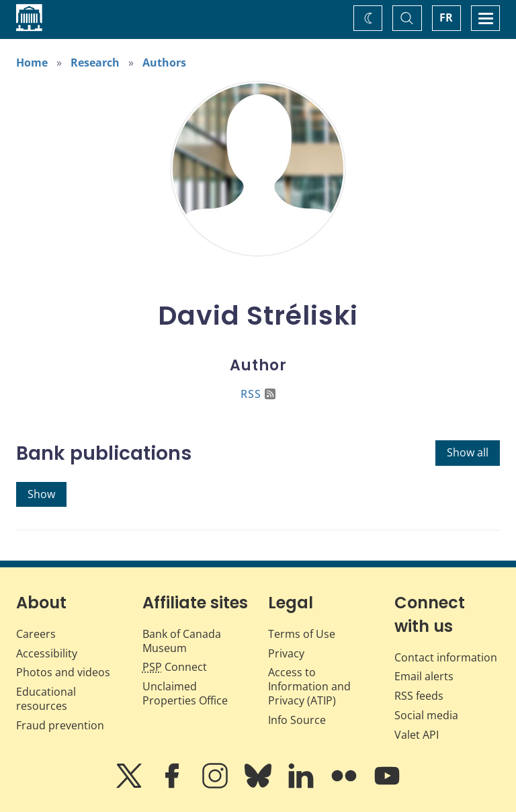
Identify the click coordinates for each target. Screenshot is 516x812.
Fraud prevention (60, 725)
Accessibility (47, 653)
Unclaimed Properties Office (185, 693)
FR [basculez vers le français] (446, 17)
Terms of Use (302, 634)
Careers (36, 634)
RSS (258, 394)
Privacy (286, 653)
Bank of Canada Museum (182, 641)
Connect (175, 667)
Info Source (297, 720)
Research (95, 63)
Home (32, 63)
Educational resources (46, 699)
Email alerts (424, 676)
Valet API (417, 735)
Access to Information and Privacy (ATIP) (309, 686)
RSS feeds (419, 696)
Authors (164, 63)
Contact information (446, 657)
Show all (468, 452)
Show (41, 494)
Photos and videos (63, 672)
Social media (426, 715)
